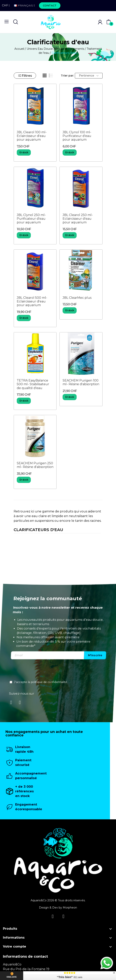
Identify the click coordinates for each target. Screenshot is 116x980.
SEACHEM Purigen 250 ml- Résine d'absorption (35, 465)
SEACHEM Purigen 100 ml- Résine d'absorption (81, 382)
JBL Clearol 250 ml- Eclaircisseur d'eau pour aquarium (78, 219)
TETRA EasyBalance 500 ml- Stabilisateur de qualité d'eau (33, 384)
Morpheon (70, 908)
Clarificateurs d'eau (38, 530)
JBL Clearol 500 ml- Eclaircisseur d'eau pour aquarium (32, 301)
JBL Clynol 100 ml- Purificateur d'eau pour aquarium (77, 136)
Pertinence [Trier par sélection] (89, 76)
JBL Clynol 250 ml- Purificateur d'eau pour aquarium (31, 219)
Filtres (25, 76)
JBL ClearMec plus (77, 298)
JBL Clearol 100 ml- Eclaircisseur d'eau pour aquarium (32, 136)
